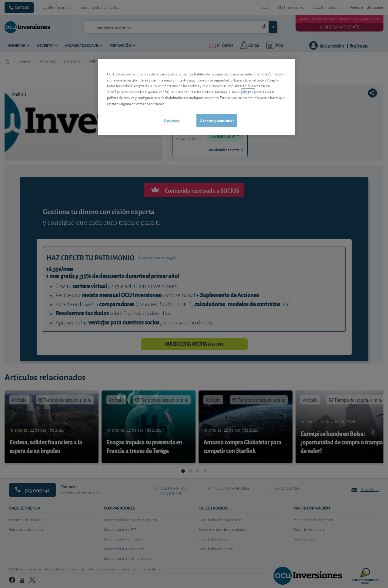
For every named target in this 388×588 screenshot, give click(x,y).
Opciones (172, 120)
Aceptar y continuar (217, 120)
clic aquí (248, 92)
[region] (196, 97)
